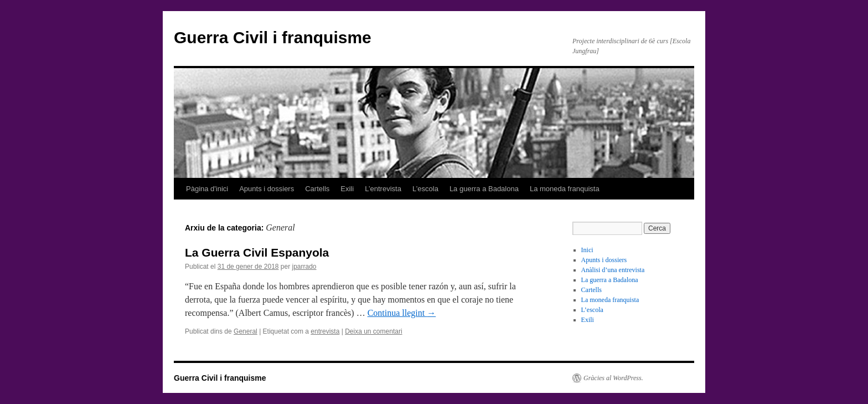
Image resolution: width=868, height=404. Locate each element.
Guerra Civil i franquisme (273, 37)
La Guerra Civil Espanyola (257, 252)
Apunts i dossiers (267, 189)
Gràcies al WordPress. (613, 378)
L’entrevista (383, 189)
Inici (587, 250)
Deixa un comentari (373, 331)
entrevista (325, 331)
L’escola (425, 189)
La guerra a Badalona (484, 189)
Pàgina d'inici (207, 189)
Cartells (317, 189)
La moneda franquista (565, 189)
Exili (347, 189)
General (246, 331)
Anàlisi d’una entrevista (613, 270)
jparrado (304, 267)
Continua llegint (402, 313)
